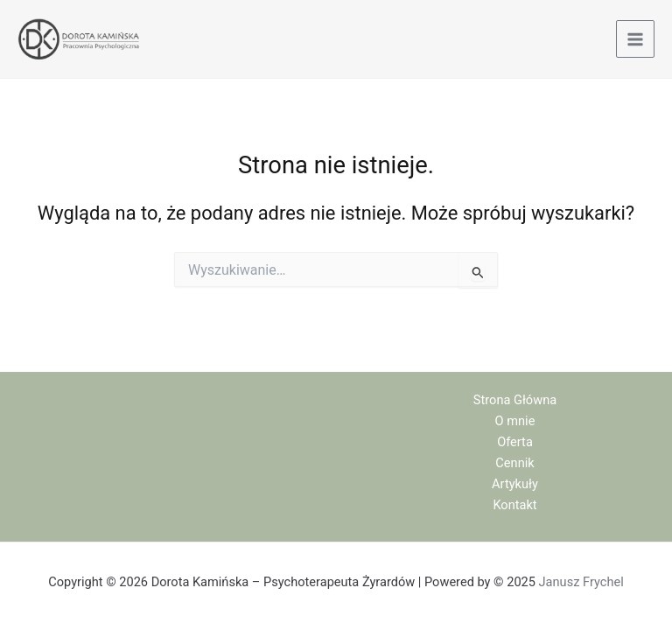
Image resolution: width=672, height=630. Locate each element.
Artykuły (515, 484)
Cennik (514, 463)
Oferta (515, 442)
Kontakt (514, 505)
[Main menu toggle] (635, 39)
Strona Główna (515, 400)
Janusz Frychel (581, 582)
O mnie (515, 421)
